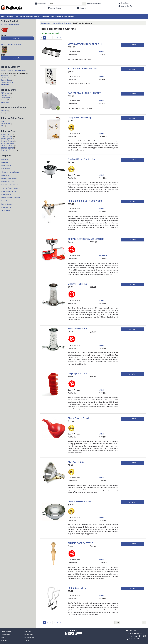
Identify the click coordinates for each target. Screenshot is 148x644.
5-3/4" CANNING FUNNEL (80, 501)
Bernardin (4, 95)
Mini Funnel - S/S (76, 462)
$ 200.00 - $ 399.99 (7, 143)
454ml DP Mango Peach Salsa (11, 44)
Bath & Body (5, 169)
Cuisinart (4, 100)
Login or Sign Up (127, 6)
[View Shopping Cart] (55, 8)
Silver (3, 121)
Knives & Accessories (9, 201)
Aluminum (4, 111)
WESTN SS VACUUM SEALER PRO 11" (85, 44)
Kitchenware (45, 17)
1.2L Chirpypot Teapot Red (10, 24)
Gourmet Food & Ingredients (11, 188)
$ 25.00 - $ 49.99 (7, 137)
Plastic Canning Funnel (78, 418)
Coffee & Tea (6, 175)
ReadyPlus (59, 17)
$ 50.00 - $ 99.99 (7, 139)
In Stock (102, 52)
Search (22, 17)
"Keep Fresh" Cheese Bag (79, 118)
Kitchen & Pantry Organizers (11, 198)
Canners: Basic (6, 80)
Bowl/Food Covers (7, 76)
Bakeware (5, 162)
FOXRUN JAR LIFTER (78, 588)
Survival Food (6, 211)
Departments (46, 23)
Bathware (10, 17)
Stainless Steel (6, 124)
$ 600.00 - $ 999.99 (7, 148)
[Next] (60, 38)
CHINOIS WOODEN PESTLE (80, 543)
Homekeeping (6, 194)
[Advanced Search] (94, 4)
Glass (3, 113)
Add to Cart (17, 38)
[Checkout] (82, 8)
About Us (4, 640)
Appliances (5, 159)
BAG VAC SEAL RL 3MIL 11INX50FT (84, 93)
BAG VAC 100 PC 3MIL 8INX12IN (83, 69)
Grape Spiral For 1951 (78, 373)
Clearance (28, 631)
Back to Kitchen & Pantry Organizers (13, 71)
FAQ (2, 637)
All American (5, 93)
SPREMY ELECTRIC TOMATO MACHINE (86, 239)
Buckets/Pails (6, 78)
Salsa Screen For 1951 (78, 329)
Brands (37, 17)
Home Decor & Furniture (9, 191)
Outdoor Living (6, 207)
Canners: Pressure (7, 82)
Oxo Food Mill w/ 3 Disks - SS (81, 159)
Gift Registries (69, 17)
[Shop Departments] (40, 4)
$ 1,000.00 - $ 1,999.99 (9, 150)
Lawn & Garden (6, 204)
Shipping (27, 640)
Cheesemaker (6, 98)
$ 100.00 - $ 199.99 (7, 141)
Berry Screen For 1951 (78, 284)
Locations (30, 17)
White (3, 126)
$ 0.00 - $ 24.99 (6, 134)
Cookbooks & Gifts (8, 182)
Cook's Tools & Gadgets (9, 178)
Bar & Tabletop (6, 166)
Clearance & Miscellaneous (10, 172)
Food (52, 17)
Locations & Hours (7, 631)
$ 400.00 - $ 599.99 (7, 146)
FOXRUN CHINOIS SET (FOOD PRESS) (85, 201)
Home (3, 17)
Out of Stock (103, 256)
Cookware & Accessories (10, 185)
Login (17, 17)
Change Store (5, 634)
